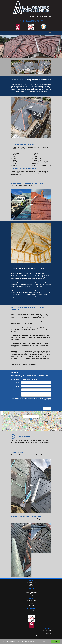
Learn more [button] (44, 642)
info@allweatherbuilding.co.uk (32, 22)
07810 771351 (40, 20)
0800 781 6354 (23, 20)
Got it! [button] (55, 642)
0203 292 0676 (32, 20)
